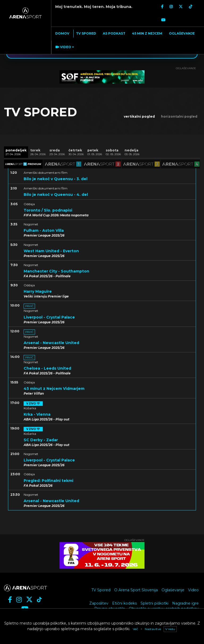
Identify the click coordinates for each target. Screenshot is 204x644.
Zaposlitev (99, 603)
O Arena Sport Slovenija (136, 590)
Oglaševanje (173, 590)
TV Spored (101, 590)
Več (135, 629)
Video (193, 590)
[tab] (16, 152)
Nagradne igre (185, 603)
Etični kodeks (124, 603)
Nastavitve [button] (153, 629)
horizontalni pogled (179, 116)
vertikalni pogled (139, 116)
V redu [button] (170, 629)
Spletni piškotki (154, 603)
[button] (64, 47)
